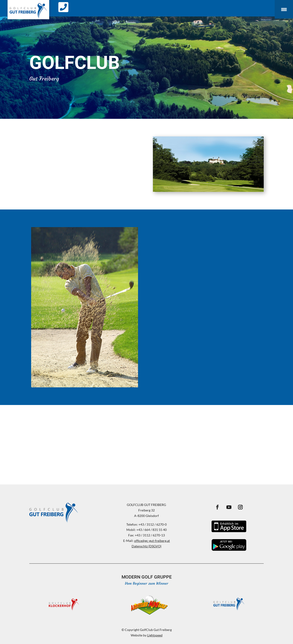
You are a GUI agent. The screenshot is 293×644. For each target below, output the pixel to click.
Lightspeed (155, 635)
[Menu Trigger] (284, 9)
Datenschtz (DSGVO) (146, 546)
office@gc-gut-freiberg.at (152, 541)
